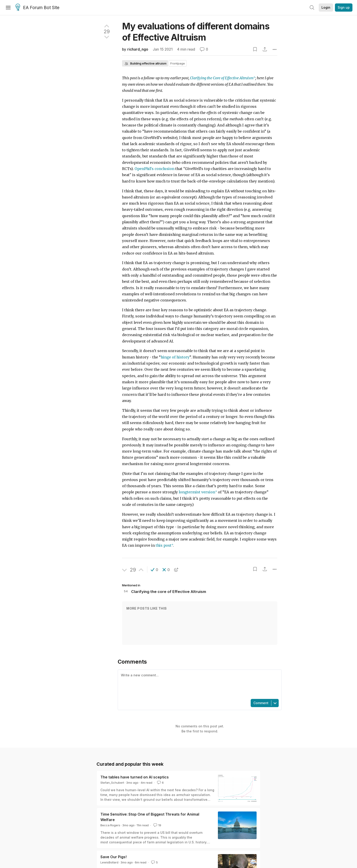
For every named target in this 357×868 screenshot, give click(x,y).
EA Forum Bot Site (37, 8)
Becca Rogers (110, 825)
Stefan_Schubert (112, 783)
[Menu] (8, 8)
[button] (154, 570)
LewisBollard (109, 862)
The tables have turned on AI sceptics (135, 777)
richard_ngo (138, 49)
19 (157, 825)
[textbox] (199, 684)
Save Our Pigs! (113, 857)
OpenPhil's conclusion (154, 169)
